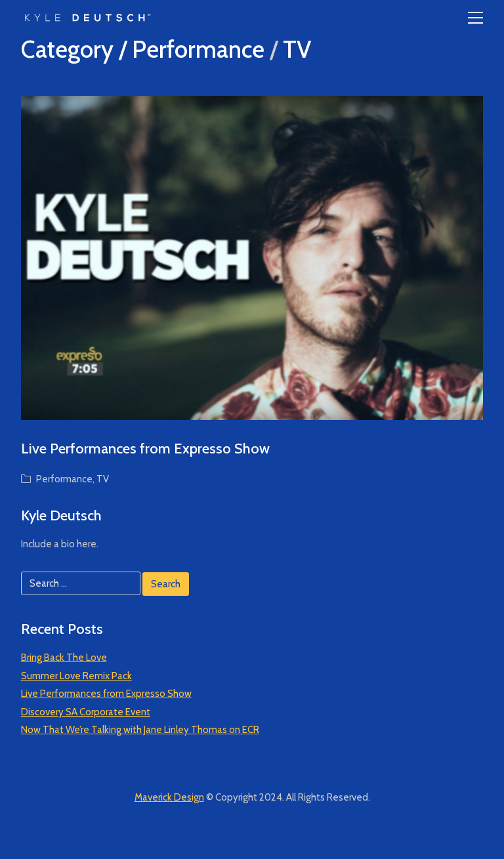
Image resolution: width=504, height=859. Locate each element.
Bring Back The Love (64, 658)
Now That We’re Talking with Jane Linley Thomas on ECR (140, 730)
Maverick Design (169, 797)
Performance (198, 49)
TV (297, 49)
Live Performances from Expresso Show (145, 448)
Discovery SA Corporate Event (86, 712)
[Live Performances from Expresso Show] (252, 258)
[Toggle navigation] (475, 18)
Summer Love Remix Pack (76, 676)
